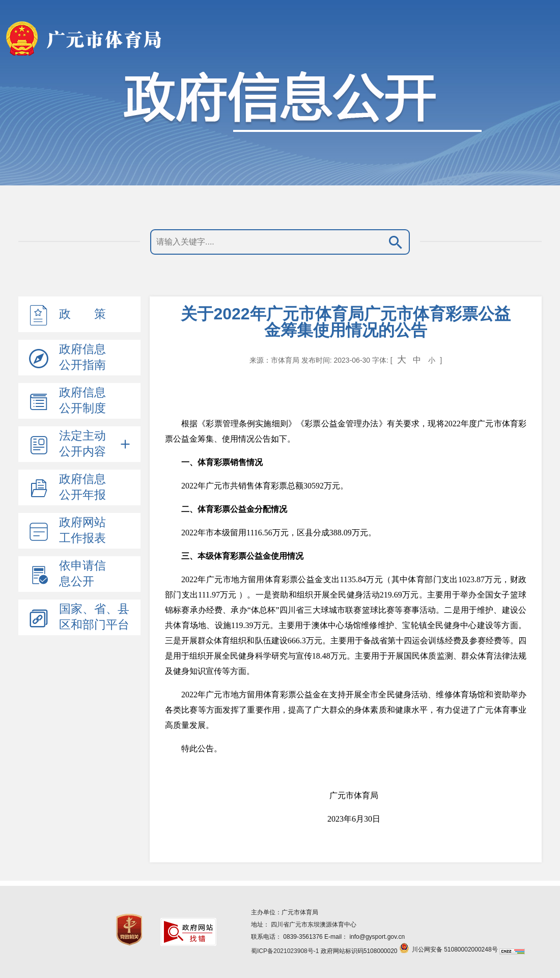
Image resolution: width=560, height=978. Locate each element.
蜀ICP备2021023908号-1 (285, 951)
